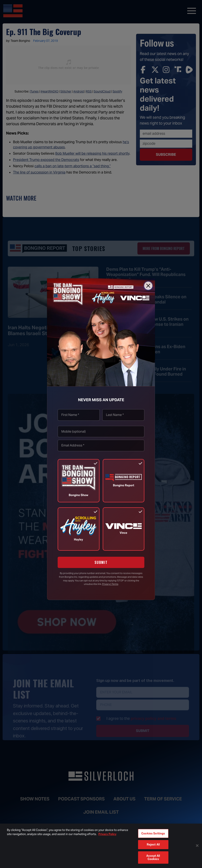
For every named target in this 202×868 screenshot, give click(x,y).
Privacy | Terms (110, 584)
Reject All (153, 844)
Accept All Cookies (153, 857)
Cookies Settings (153, 833)
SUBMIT (101, 562)
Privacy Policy (107, 834)
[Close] (148, 286)
